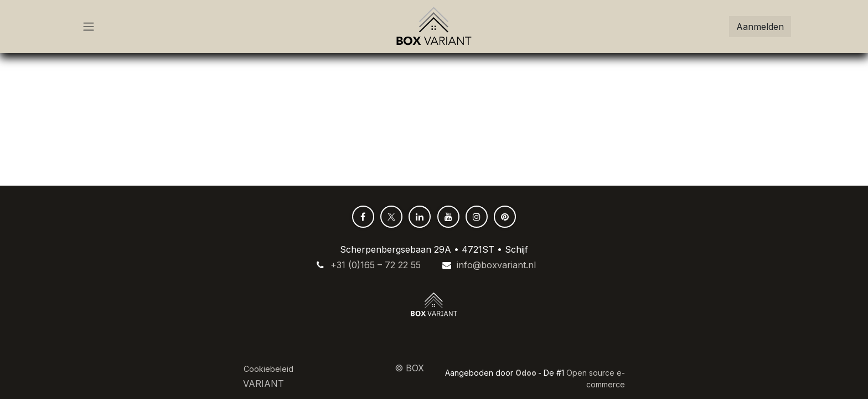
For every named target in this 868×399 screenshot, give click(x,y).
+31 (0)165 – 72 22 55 (376, 265)
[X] (391, 217)
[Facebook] (363, 217)
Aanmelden (760, 27)
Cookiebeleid (268, 369)
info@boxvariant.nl (496, 265)
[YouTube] (448, 217)
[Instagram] (477, 217)
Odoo (527, 373)
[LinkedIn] (420, 217)
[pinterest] (505, 217)
